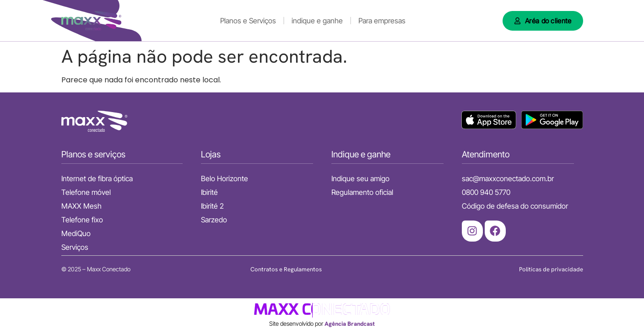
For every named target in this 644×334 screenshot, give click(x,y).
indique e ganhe (317, 21)
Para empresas (382, 21)
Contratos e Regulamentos (286, 269)
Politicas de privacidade (551, 269)
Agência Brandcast (350, 324)
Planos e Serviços (248, 21)
